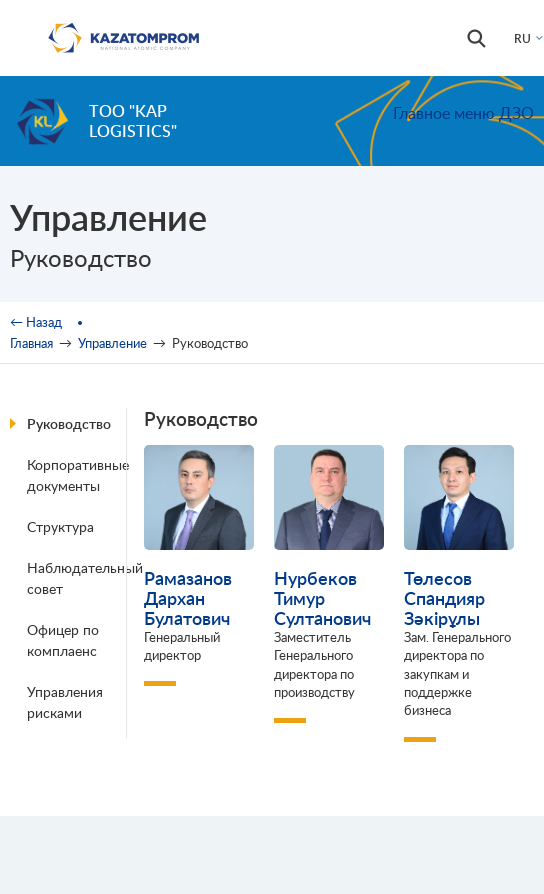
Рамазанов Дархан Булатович (188, 598)
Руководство (69, 423)
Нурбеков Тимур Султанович (322, 598)
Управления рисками (65, 702)
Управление (112, 343)
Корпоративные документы (78, 475)
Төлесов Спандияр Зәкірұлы (444, 598)
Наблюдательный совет (79, 578)
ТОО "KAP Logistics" (133, 120)
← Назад (36, 322)
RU (522, 38)
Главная (31, 343)
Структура (60, 526)
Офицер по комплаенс (63, 640)
